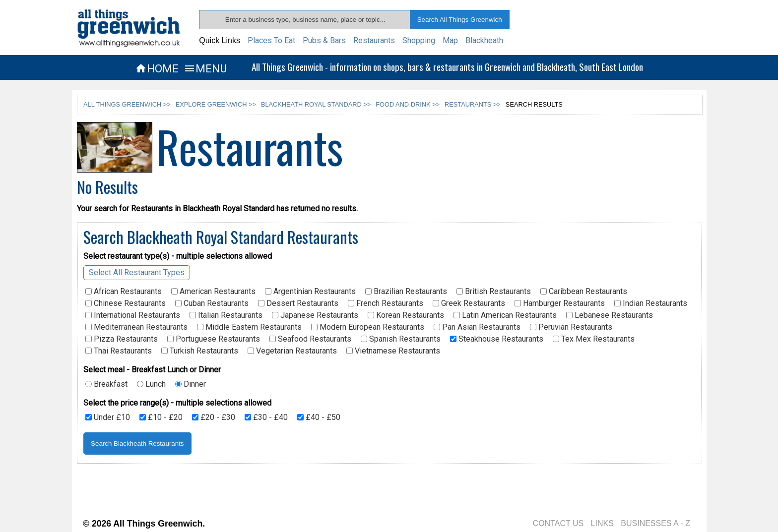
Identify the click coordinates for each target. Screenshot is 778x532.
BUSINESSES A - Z (655, 523)
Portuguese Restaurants (214, 339)
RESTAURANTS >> (473, 104)
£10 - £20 (161, 417)
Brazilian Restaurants (406, 292)
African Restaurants (124, 292)
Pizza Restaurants (122, 339)
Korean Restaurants (406, 315)
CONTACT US (558, 523)
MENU (205, 68)
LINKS (602, 523)
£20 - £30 (214, 417)
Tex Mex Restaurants (594, 339)
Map (450, 40)
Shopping (419, 40)
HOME (157, 68)
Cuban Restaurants (212, 303)
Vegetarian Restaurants (292, 351)
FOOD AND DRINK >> (408, 104)
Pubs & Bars (324, 40)
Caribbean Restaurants (584, 292)
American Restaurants (213, 292)
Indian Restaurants (651, 303)
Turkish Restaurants (200, 351)
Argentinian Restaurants (310, 292)
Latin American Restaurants (505, 315)
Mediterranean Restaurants (136, 327)
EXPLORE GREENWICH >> (216, 104)
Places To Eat (271, 40)
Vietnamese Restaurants (393, 351)
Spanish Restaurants (401, 339)
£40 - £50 (319, 417)
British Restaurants (494, 292)
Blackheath (484, 40)
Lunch (151, 384)
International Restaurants (133, 315)
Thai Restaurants (119, 351)
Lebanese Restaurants (610, 315)
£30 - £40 (266, 417)
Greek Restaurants (469, 303)
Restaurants (374, 40)
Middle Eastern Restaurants (249, 327)
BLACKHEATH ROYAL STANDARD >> (316, 104)
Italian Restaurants (226, 315)
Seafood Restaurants (310, 339)
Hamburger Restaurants (560, 303)
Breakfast (106, 384)
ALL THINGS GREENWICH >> (127, 104)
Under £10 (108, 417)
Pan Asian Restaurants (477, 327)
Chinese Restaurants (126, 303)
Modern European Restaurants (368, 327)
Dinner (191, 384)
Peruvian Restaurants (571, 327)
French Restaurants (386, 303)
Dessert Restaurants (298, 303)
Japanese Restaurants (315, 315)
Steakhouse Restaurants (497, 339)
